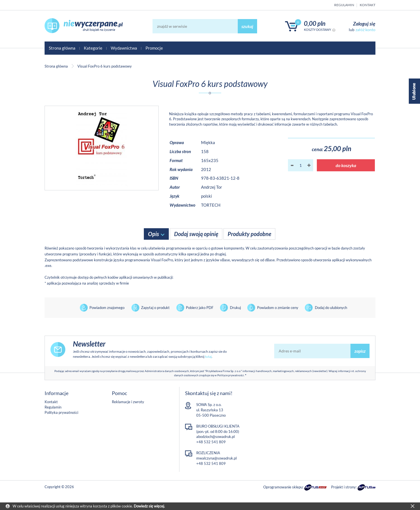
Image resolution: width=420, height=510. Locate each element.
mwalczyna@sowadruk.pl (216, 458)
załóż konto (365, 30)
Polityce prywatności (231, 375)
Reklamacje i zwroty (128, 402)
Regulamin (344, 5)
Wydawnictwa (124, 48)
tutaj (208, 356)
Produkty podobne (249, 234)
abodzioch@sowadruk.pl (215, 437)
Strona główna (62, 48)
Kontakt (368, 5)
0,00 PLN (315, 23)
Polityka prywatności (61, 412)
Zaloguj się (364, 24)
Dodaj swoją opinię (196, 234)
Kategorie (93, 48)
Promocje (154, 48)
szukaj (247, 26)
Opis (154, 234)
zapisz (360, 351)
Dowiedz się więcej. (149, 506)
